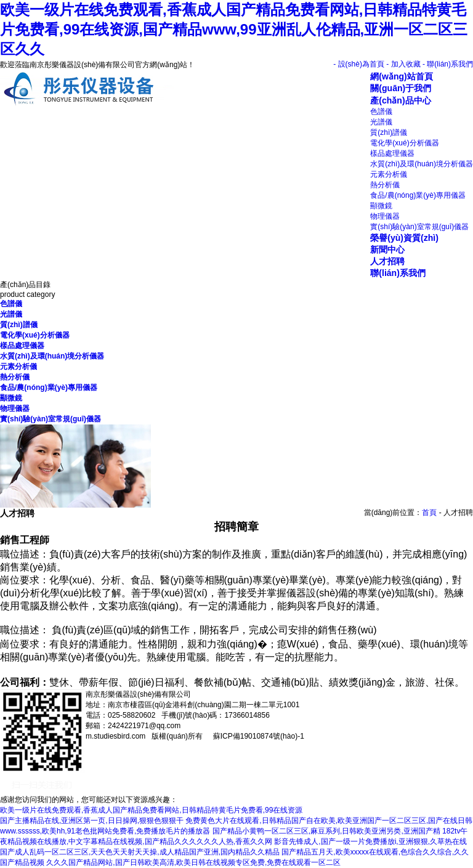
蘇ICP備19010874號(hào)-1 (257, 736)
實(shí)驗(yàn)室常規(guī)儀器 (419, 227)
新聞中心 (387, 249)
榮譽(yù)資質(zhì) (404, 238)
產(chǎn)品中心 (400, 100)
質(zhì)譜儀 (389, 132)
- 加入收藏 (403, 64)
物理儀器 (385, 216)
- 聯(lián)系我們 (448, 64)
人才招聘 (387, 261)
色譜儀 (381, 112)
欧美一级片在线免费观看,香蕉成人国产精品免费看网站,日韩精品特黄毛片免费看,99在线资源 (151, 810)
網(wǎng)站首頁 (401, 76)
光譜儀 (381, 122)
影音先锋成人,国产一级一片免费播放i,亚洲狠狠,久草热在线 (370, 842)
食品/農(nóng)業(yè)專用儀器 (418, 195)
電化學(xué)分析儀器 (404, 143)
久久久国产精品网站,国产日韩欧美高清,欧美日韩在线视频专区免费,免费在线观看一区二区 (193, 862)
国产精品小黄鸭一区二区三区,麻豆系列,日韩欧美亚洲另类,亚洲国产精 (326, 831)
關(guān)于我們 (401, 88)
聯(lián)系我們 (398, 273)
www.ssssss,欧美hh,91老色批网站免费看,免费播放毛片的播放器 (105, 831)
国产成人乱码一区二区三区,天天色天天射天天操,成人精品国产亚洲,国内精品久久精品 (140, 852)
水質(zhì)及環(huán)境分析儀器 (422, 164)
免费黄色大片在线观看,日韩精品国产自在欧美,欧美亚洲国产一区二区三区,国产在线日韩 (329, 821)
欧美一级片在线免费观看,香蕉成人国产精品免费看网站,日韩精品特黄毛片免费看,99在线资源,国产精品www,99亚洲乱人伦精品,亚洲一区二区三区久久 (234, 29)
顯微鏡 (381, 206)
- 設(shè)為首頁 (359, 64)
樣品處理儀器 (392, 153)
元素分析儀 (389, 174)
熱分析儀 (385, 185)
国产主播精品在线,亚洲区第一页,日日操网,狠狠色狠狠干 (92, 821)
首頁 (429, 513)
